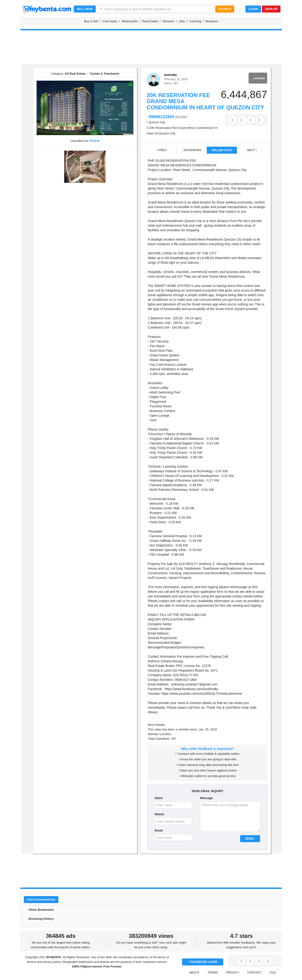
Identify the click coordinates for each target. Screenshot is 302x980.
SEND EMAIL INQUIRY (207, 791)
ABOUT (194, 972)
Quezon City (157, 122)
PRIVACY (233, 972)
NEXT (252, 150)
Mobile (159, 814)
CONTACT (254, 972)
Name (159, 798)
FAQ (273, 972)
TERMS (213, 972)
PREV (162, 150)
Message (206, 798)
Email (159, 830)
